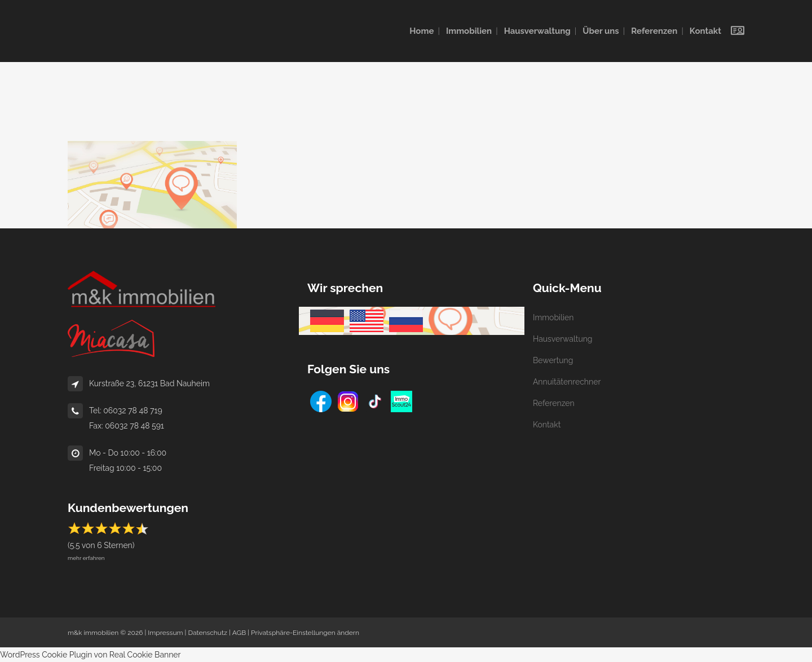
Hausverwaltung (563, 339)
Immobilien (553, 317)
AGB (239, 633)
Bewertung (553, 360)
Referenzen (554, 403)
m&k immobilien (93, 633)
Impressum (165, 633)
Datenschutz (207, 633)
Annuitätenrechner (567, 382)
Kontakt (547, 425)
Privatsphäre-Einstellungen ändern (305, 633)
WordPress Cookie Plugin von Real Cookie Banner (91, 655)
